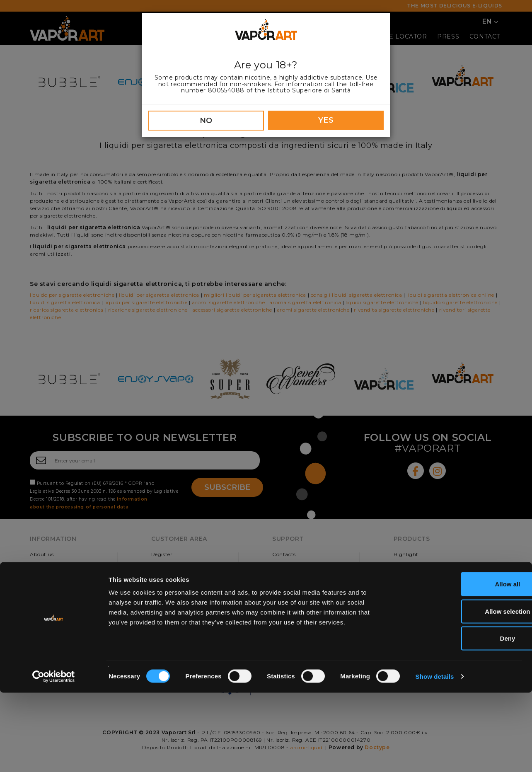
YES (326, 120)
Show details (435, 756)
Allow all (463, 663)
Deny (463, 718)
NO (206, 121)
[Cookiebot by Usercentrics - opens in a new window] (54, 756)
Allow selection (463, 691)
